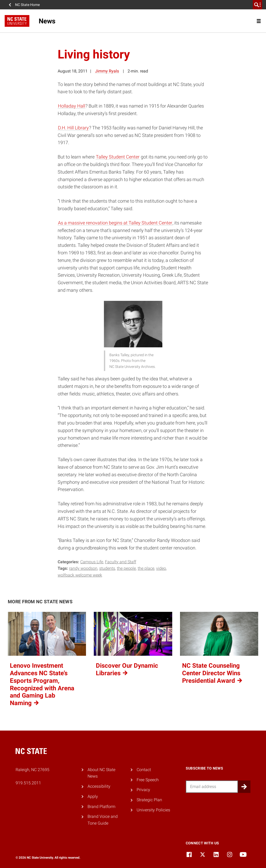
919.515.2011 (28, 783)
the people (126, 568)
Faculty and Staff (121, 562)
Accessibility (99, 786)
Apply (93, 796)
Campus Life (92, 562)
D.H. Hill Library (73, 128)
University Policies (153, 810)
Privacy (143, 790)
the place (146, 568)
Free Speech (148, 780)
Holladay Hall (72, 106)
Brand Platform (101, 807)
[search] (257, 5)
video (161, 568)
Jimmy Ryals (107, 71)
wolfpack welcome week (80, 575)
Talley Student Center (118, 157)
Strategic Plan (149, 800)
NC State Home (27, 5)
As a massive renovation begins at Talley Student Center (115, 223)
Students (107, 568)
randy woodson (83, 568)
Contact (144, 770)
